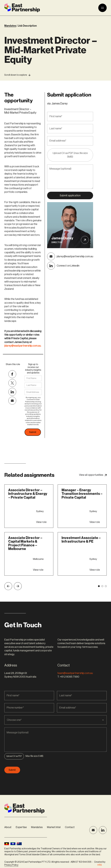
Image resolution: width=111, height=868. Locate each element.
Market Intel (54, 827)
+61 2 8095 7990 (70, 677)
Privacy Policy (11, 865)
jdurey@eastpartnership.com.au (75, 256)
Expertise (21, 827)
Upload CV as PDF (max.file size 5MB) (70, 155)
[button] (14, 768)
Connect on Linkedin (68, 266)
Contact (70, 827)
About (8, 827)
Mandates (37, 827)
